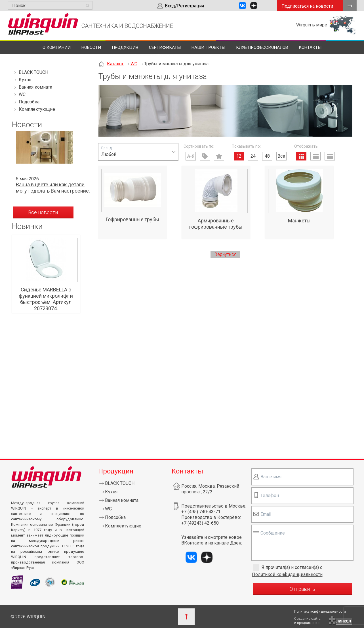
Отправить (302, 589)
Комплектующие (37, 109)
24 (253, 156)
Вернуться (225, 254)
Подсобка (29, 102)
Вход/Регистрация (184, 6)
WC (22, 94)
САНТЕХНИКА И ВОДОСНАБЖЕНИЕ (127, 26)
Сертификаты (165, 47)
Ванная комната (35, 87)
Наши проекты (208, 47)
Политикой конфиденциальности (287, 574)
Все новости (43, 212)
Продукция (125, 47)
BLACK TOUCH (33, 72)
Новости (91, 47)
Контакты (310, 47)
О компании (57, 47)
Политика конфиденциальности (320, 612)
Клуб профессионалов (262, 47)
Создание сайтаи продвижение (307, 621)
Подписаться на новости (307, 6)
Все (281, 156)
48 (267, 156)
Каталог (115, 64)
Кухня (25, 80)
